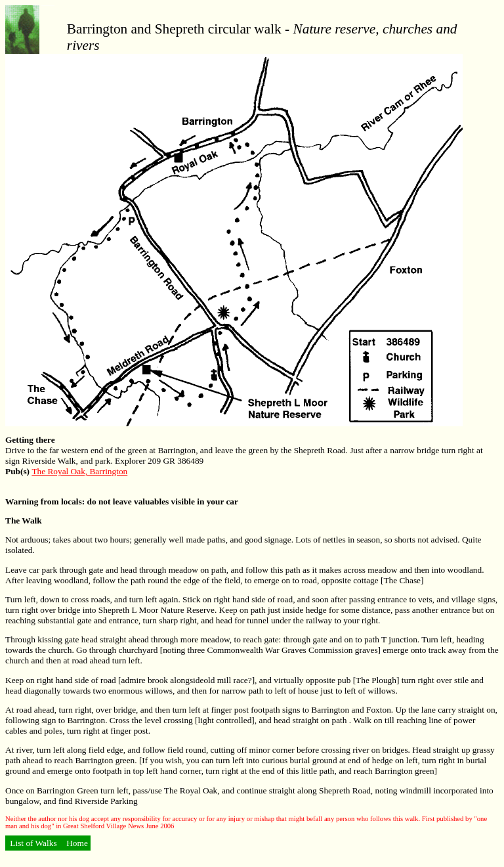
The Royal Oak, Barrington (79, 471)
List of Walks (33, 843)
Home (76, 843)
